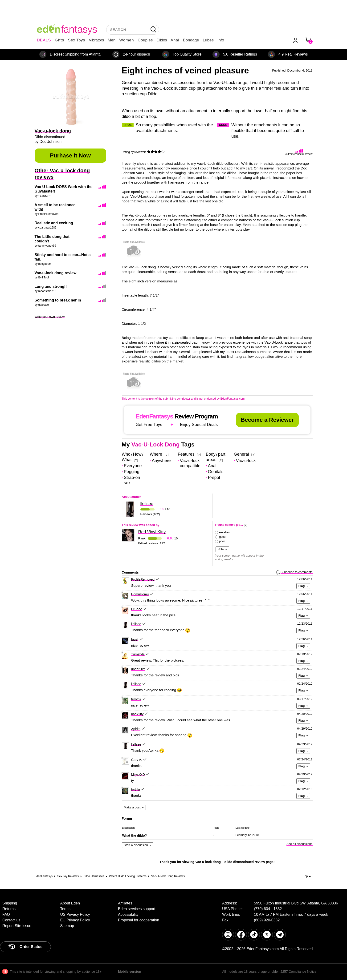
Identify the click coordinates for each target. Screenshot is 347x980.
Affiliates (125, 903)
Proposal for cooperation (139, 920)
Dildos (162, 40)
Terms (65, 909)
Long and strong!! (51, 287)
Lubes (208, 40)
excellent (225, 532)
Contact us (11, 920)
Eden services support (137, 909)
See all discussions (300, 844)
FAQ (6, 914)
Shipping (10, 903)
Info (221, 40)
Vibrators (96, 40)
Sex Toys (76, 40)
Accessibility (128, 914)
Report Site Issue (17, 926)
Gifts (59, 40)
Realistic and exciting (54, 223)
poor (222, 541)
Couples (145, 40)
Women (127, 40)
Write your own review (50, 317)
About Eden (70, 903)
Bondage (191, 40)
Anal (175, 40)
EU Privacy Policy (75, 920)
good (222, 537)
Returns (9, 909)
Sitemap (67, 926)
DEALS (44, 40)
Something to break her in (58, 300)
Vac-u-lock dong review (56, 273)
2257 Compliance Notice (298, 972)
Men (112, 40)
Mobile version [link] (130, 972)
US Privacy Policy (75, 914)
